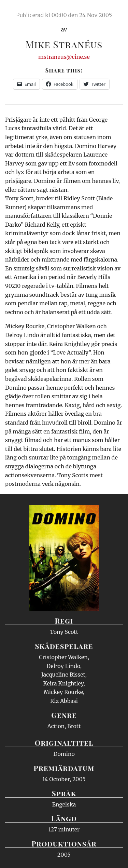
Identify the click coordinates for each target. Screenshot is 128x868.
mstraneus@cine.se (64, 57)
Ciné (22, 12)
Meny (114, 12)
